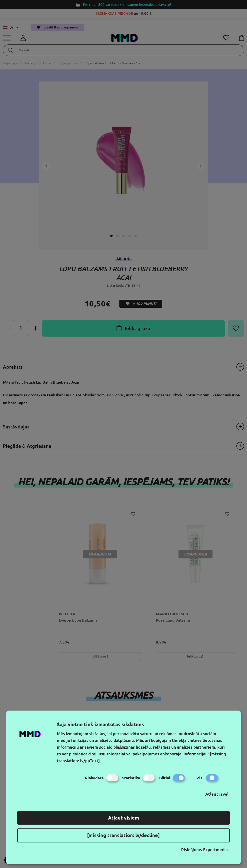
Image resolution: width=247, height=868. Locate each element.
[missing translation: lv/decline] (123, 835)
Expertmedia (215, 850)
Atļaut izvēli (217, 794)
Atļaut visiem (123, 818)
